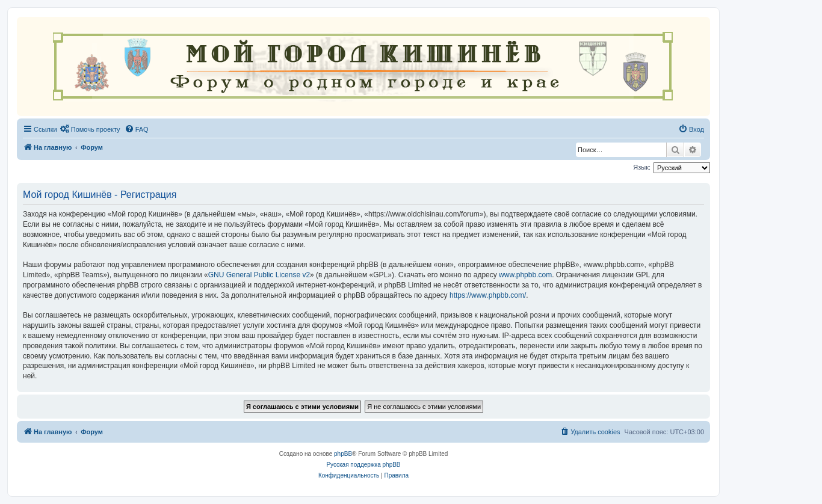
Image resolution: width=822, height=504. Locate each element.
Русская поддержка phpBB (363, 465)
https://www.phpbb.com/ (488, 295)
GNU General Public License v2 (259, 275)
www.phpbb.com (525, 275)
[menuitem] (90, 129)
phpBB (343, 454)
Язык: (642, 167)
